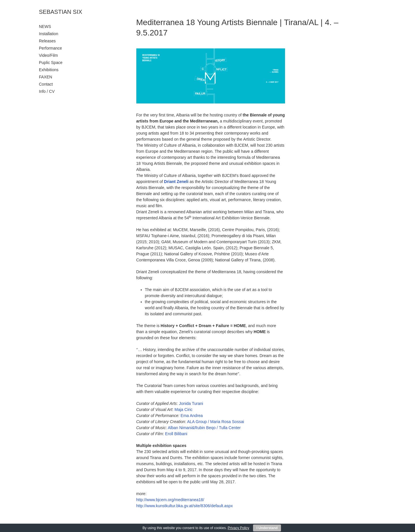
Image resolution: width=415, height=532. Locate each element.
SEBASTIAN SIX (61, 12)
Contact (46, 84)
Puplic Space (51, 63)
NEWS (45, 27)
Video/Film (48, 55)
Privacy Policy (238, 528)
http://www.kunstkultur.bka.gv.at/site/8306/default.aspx (185, 506)
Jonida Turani (191, 403)
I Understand (267, 528)
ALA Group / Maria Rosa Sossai (216, 422)
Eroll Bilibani (176, 434)
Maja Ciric (184, 410)
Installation (49, 34)
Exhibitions (49, 70)
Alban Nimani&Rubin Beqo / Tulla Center (204, 428)
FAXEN (46, 77)
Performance (50, 48)
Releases (47, 41)
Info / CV (47, 91)
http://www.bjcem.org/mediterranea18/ (170, 500)
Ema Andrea (192, 416)
